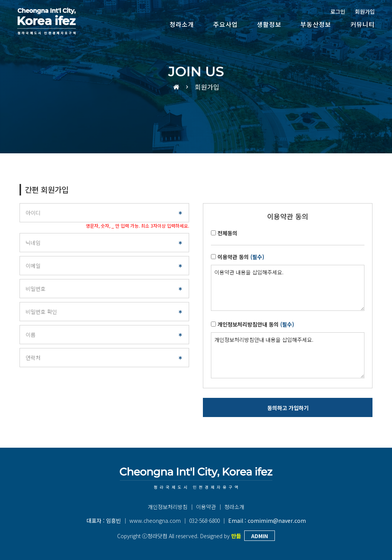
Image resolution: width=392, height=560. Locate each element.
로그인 (338, 11)
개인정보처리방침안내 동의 (256, 324)
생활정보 (269, 24)
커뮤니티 (363, 24)
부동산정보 (316, 24)
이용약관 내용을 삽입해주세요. (287, 288)
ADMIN (260, 536)
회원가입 (365, 11)
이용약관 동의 (241, 257)
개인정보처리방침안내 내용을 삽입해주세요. (287, 355)
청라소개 (182, 24)
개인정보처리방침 (168, 507)
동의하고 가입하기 (288, 408)
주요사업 (225, 24)
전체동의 (227, 233)
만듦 (236, 536)
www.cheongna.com (155, 521)
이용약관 (206, 507)
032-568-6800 (204, 521)
